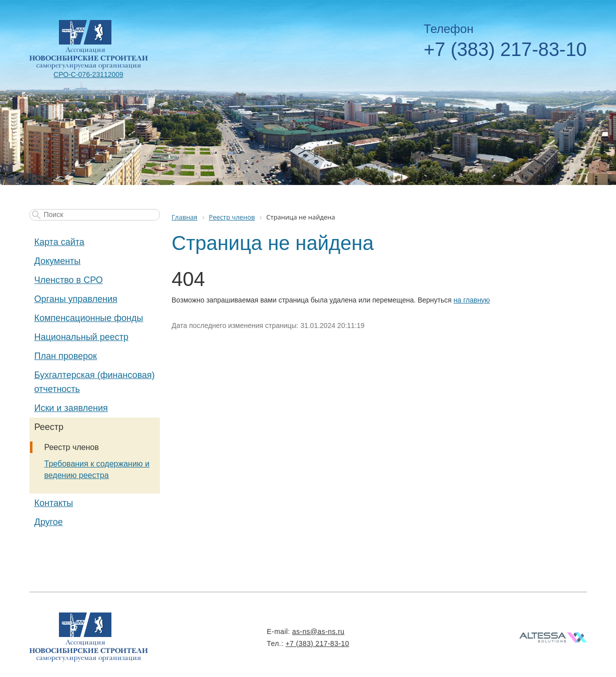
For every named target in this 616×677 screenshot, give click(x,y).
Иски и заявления (71, 408)
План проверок (66, 356)
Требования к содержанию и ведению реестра (97, 469)
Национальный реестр (81, 337)
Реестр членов (72, 447)
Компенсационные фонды (89, 318)
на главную (472, 300)
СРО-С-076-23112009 (88, 74)
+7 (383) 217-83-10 (505, 49)
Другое (49, 522)
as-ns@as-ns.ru (318, 631)
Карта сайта (59, 242)
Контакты (54, 503)
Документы (58, 261)
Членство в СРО (69, 280)
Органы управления (76, 299)
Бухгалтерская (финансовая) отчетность (95, 382)
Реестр (49, 427)
